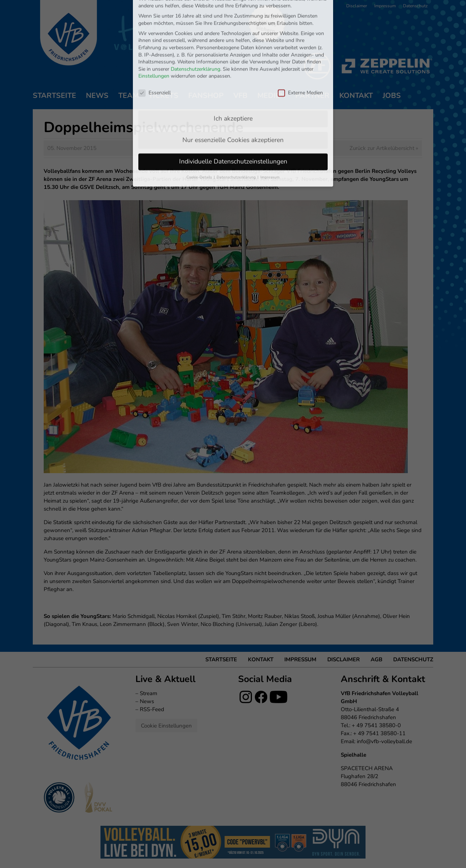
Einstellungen (154, 38)
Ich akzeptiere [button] (233, 81)
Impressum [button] (270, 140)
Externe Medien (300, 55)
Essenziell (155, 55)
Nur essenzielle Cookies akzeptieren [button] (233, 102)
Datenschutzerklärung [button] (237, 140)
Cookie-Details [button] (200, 140)
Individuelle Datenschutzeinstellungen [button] (233, 124)
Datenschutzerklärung (196, 31)
